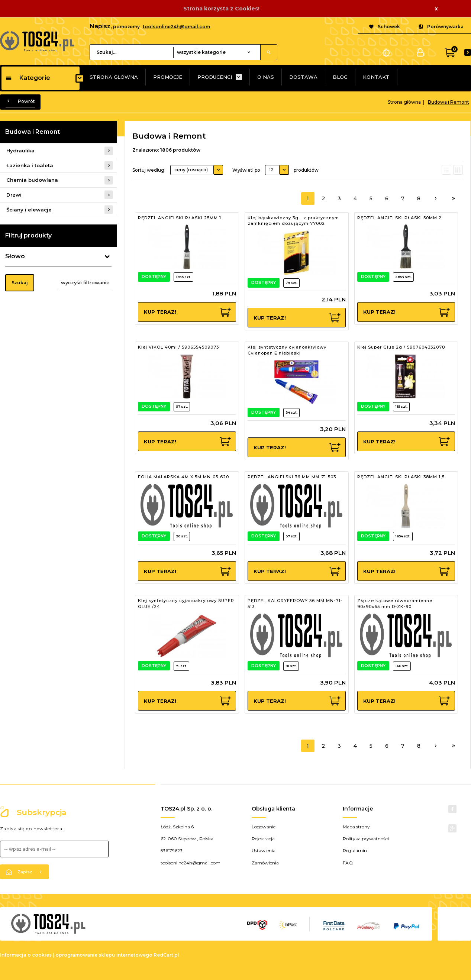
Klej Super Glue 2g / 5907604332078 (401, 347)
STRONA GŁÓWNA (114, 77)
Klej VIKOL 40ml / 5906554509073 (178, 347)
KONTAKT (376, 77)
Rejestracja (263, 839)
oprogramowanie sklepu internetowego (104, 955)
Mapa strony (356, 827)
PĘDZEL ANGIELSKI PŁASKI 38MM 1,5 (401, 477)
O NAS (266, 77)
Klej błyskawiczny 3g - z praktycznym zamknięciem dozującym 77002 (293, 221)
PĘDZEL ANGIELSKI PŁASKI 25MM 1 (180, 218)
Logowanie (264, 827)
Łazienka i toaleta (30, 165)
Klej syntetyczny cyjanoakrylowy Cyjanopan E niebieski (287, 350)
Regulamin (355, 850)
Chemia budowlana (32, 180)
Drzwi (14, 195)
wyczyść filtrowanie (85, 282)
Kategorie (28, 78)
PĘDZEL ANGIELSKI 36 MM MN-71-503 (292, 477)
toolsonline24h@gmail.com (176, 27)
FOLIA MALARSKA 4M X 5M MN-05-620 (183, 477)
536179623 (172, 850)
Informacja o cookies (26, 955)
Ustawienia (264, 850)
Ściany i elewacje (29, 210)
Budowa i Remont (33, 132)
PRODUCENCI (215, 77)
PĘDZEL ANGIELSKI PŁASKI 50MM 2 (399, 218)
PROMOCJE (168, 77)
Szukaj (20, 283)
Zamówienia (265, 863)
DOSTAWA (303, 77)
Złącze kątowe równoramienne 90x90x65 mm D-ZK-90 (395, 604)
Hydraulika (20, 151)
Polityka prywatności (366, 839)
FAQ (348, 863)
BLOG (340, 77)
